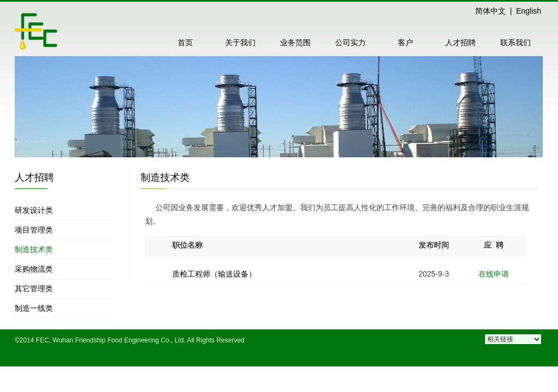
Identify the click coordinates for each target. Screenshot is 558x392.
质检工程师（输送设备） (214, 274)
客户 (405, 42)
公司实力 (350, 42)
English (529, 11)
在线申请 (494, 274)
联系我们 (515, 42)
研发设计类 (34, 210)
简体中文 (490, 11)
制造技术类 (34, 249)
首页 (185, 42)
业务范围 (295, 42)
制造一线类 (34, 308)
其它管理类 (34, 289)
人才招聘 (460, 42)
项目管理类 (34, 230)
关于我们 (240, 42)
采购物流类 (34, 269)
